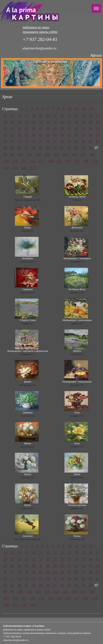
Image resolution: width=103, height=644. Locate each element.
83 (98, 142)
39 (84, 122)
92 (62, 148)
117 (77, 161)
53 (84, 128)
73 (27, 142)
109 (6, 161)
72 (19, 142)
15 (12, 115)
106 (74, 155)
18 (34, 115)
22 (62, 115)
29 (12, 122)
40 (91, 122)
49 (55, 128)
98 (5, 155)
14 (5, 115)
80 (76, 142)
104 (56, 155)
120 (6, 168)
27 (98, 115)
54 (91, 128)
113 (41, 161)
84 (5, 148)
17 (27, 115)
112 (33, 161)
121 (15, 168)
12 (84, 109)
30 (19, 122)
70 (5, 142)
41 (98, 122)
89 (41, 148)
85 (12, 148)
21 (55, 115)
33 (41, 122)
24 (76, 115)
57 (12, 135)
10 (70, 109)
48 (48, 128)
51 (69, 128)
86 (19, 148)
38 (76, 122)
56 (5, 135)
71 (12, 142)
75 (41, 142)
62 (48, 135)
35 (55, 122)
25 (84, 115)
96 (91, 148)
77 (55, 142)
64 (62, 135)
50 (62, 128)
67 (84, 135)
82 (91, 142)
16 (19, 115)
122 (24, 168)
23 (69, 115)
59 (27, 135)
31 (27, 122)
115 (59, 161)
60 (34, 135)
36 (62, 122)
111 (24, 161)
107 (83, 155)
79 (69, 142)
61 (41, 135)
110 (15, 161)
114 (50, 161)
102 (38, 155)
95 (84, 148)
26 (91, 115)
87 (27, 148)
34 (48, 122)
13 (91, 109)
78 (62, 142)
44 (19, 128)
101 (29, 155)
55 (98, 128)
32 (34, 122)
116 (68, 161)
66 (76, 135)
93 (69, 148)
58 (19, 135)
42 (5, 128)
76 (48, 142)
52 (76, 128)
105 (65, 155)
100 (20, 155)
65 (69, 135)
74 (34, 142)
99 (12, 155)
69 (98, 135)
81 (84, 142)
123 (33, 168)
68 (91, 135)
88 (34, 148)
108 (92, 155)
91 (55, 148)
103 (47, 155)
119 (94, 161)
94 (76, 148)
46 (34, 128)
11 (77, 109)
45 (27, 128)
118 (86, 161)
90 (48, 148)
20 (48, 115)
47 (41, 128)
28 (5, 122)
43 (12, 128)
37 (69, 122)
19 (41, 115)
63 (55, 135)
